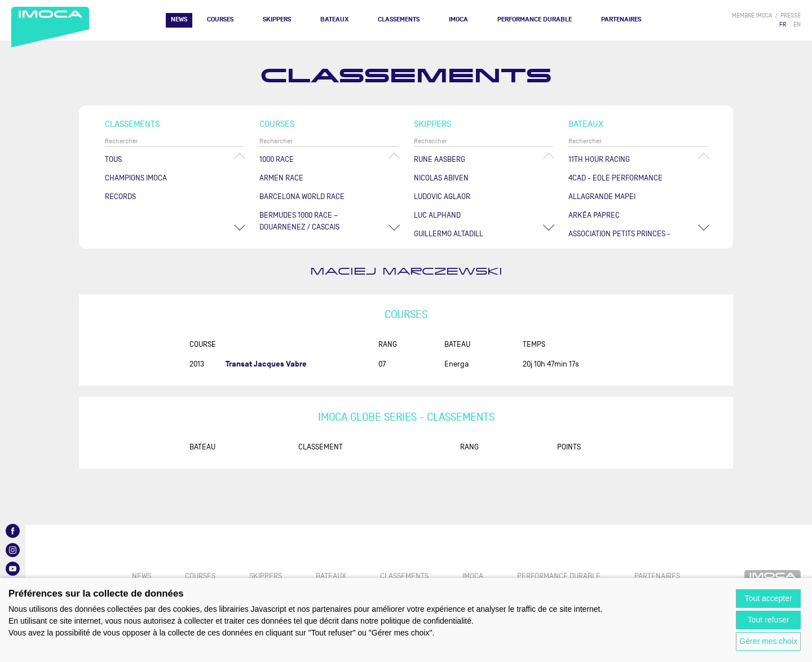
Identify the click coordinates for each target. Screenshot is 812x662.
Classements (399, 19)
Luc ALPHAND (437, 215)
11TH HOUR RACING (599, 159)
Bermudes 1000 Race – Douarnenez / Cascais (299, 221)
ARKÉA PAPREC (594, 215)
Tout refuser (769, 620)
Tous (113, 159)
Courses (220, 19)
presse (791, 16)
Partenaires (621, 19)
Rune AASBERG (440, 159)
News (179, 19)
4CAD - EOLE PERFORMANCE (615, 178)
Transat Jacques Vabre (266, 364)
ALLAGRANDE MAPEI (602, 197)
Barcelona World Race (302, 197)
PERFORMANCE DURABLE (535, 19)
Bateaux (334, 19)
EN (797, 25)
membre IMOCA (752, 16)
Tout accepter (769, 598)
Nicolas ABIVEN (441, 178)
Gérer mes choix (768, 641)
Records (120, 197)
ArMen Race (281, 178)
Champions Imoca (136, 178)
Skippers (277, 19)
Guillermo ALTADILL (449, 234)
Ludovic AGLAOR (442, 197)
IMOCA (458, 19)
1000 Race (277, 159)
